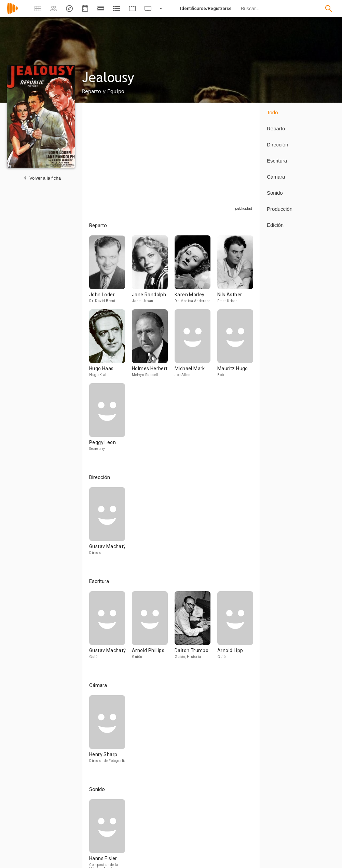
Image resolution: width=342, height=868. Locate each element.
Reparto (276, 128)
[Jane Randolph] (153, 272)
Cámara (276, 177)
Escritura (277, 161)
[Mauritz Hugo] (235, 346)
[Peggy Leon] (107, 420)
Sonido (275, 193)
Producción (280, 209)
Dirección (278, 145)
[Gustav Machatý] (107, 524)
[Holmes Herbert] (153, 346)
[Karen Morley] (196, 272)
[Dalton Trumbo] (196, 628)
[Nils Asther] (235, 272)
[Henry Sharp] (107, 732)
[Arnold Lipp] (235, 628)
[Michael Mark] (196, 346)
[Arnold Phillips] (153, 628)
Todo (272, 112)
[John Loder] (111, 272)
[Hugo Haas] (111, 346)
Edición (275, 225)
